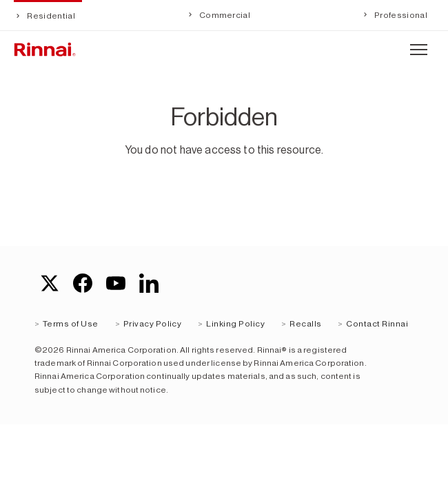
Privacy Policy (153, 324)
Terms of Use (71, 324)
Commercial (224, 15)
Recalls (305, 324)
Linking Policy (235, 324)
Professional (400, 15)
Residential (50, 16)
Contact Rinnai (377, 324)
